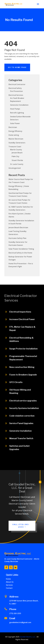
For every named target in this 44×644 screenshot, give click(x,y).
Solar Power (15, 123)
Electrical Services (16, 95)
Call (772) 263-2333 (21, 526)
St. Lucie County (17, 164)
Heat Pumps (15, 109)
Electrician (13, 127)
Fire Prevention (16, 91)
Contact (9, 588)
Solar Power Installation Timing (21, 249)
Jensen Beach (17, 153)
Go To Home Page (17, 67)
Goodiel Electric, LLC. (28, 637)
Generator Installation (19, 105)
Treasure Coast (15, 147)
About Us (10, 582)
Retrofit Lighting (17, 113)
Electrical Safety (15, 88)
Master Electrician (16, 139)
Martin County (16, 150)
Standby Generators (17, 143)
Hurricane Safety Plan (17, 238)
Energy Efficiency (15, 131)
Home (8, 579)
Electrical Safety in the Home (20, 253)
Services (9, 585)
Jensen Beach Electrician (18, 227)
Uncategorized (15, 168)
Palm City (15, 156)
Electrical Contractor (17, 84)
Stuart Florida (17, 160)
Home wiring (14, 135)
